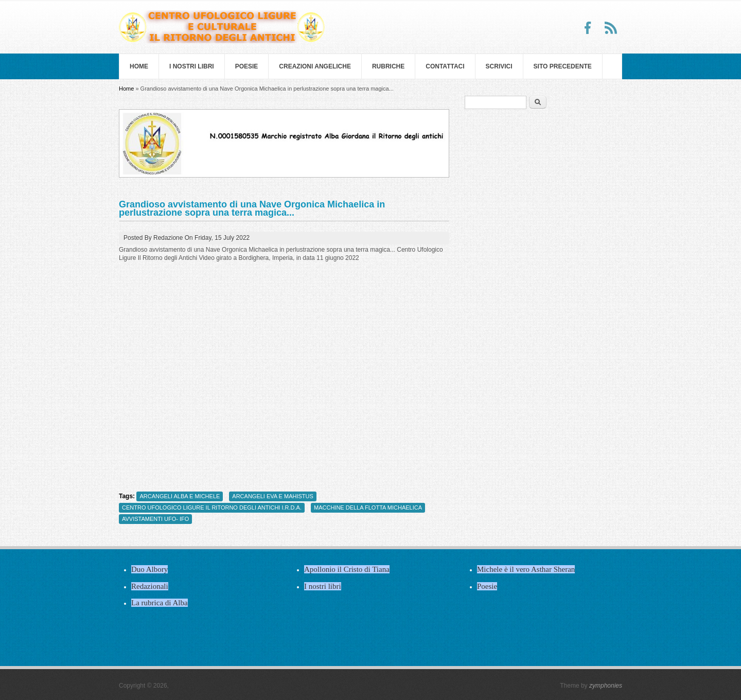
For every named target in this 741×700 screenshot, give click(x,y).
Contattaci (445, 66)
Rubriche (388, 66)
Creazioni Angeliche (315, 66)
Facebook (588, 28)
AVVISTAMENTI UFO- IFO (155, 519)
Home (139, 66)
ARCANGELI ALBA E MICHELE (180, 496)
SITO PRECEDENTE (563, 66)
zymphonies (606, 686)
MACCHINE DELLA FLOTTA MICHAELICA (368, 507)
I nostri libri (192, 66)
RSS (611, 28)
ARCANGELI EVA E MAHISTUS (273, 496)
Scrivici (499, 66)
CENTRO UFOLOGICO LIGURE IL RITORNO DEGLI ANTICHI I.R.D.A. (212, 507)
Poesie (247, 66)
